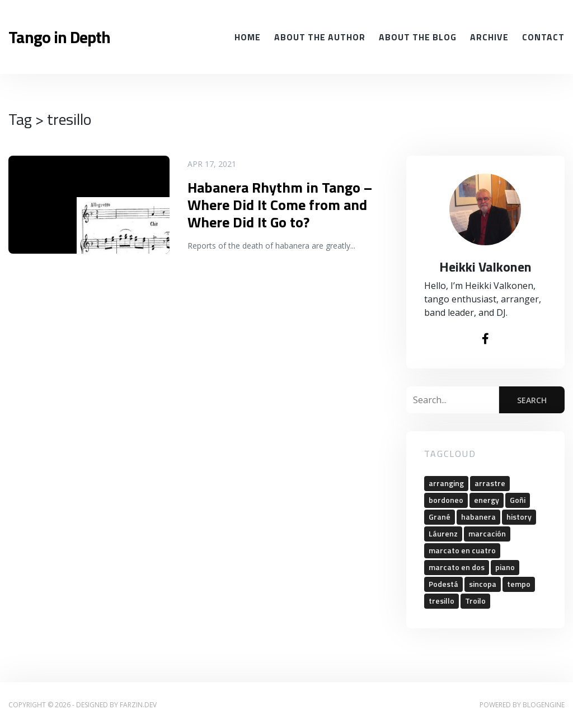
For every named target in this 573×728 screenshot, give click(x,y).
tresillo (442, 601)
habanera (478, 517)
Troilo (475, 601)
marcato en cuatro (462, 550)
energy (487, 500)
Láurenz (443, 533)
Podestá (443, 584)
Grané (440, 517)
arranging (446, 483)
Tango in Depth (59, 37)
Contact (543, 37)
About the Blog (418, 37)
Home (248, 37)
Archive (489, 37)
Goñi (518, 500)
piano (505, 567)
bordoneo (446, 500)
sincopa (483, 584)
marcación (487, 533)
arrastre (490, 483)
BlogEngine (544, 705)
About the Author (320, 37)
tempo (519, 584)
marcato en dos (457, 567)
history (519, 517)
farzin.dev (138, 705)
